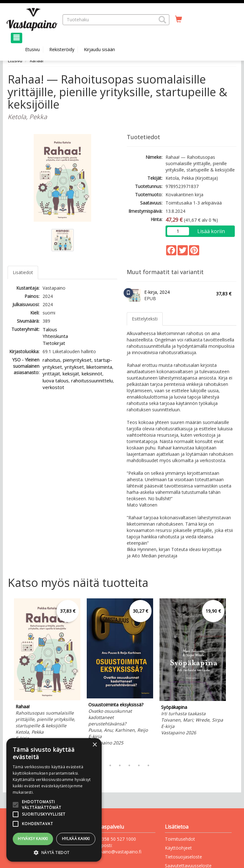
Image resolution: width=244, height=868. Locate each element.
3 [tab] (110, 765)
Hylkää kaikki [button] (76, 839)
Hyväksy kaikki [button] (33, 839)
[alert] (54, 800)
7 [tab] (148, 765)
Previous (6, 678)
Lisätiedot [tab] (23, 272)
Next (233, 678)
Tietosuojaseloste (183, 857)
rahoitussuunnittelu (92, 380)
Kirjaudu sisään (99, 49)
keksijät (71, 373)
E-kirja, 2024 (157, 292)
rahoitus (51, 360)
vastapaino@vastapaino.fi (115, 852)
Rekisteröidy (62, 49)
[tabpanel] (47, 674)
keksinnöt (92, 373)
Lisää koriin (211, 231)
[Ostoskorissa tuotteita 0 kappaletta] (179, 19)
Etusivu (32, 49)
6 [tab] (139, 765)
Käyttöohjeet (178, 848)
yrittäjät (51, 373)
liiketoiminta (99, 367)
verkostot (53, 387)
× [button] (95, 745)
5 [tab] (129, 765)
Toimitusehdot (180, 839)
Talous (50, 329)
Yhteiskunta (55, 336)
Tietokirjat (54, 343)
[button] (162, 20)
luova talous (56, 380)
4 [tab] (120, 765)
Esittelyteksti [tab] (145, 319)
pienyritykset (77, 360)
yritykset (74, 367)
